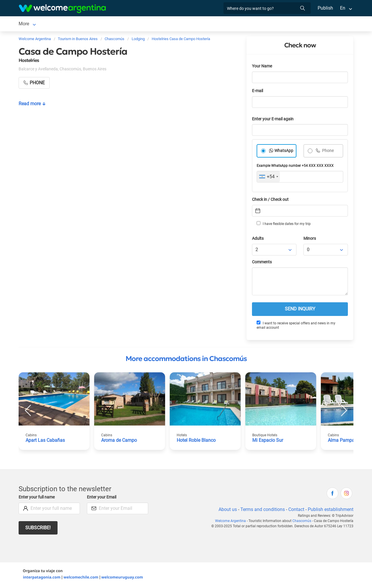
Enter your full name (37, 498)
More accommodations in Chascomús (186, 360)
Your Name (262, 67)
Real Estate (205, 24)
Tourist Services (105, 24)
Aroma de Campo (119, 441)
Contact (296, 511)
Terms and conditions (262, 511)
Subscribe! (38, 529)
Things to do (174, 24)
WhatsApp (284, 152)
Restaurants (142, 24)
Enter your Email (102, 498)
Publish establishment (330, 511)
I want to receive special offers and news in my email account (296, 326)
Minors (310, 240)
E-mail (258, 92)
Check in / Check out (271, 201)
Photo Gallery (238, 24)
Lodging (62, 24)
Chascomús (31, 24)
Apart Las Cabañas (45, 441)
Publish (325, 8)
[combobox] (268, 178)
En (343, 8)
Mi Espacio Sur (268, 441)
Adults (258, 240)
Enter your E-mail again (274, 120)
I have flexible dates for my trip (283, 225)
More (264, 24)
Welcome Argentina (233, 522)
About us (227, 511)
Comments (262, 263)
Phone (328, 152)
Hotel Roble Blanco (197, 441)
